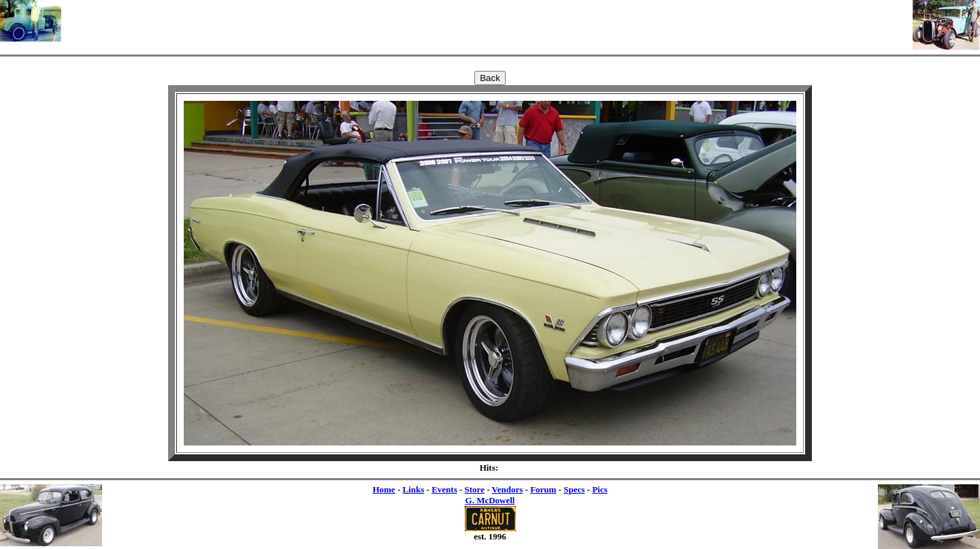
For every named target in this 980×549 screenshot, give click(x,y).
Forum (543, 489)
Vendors (508, 489)
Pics (600, 489)
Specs (574, 489)
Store (475, 489)
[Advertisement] (487, 20)
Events (444, 489)
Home (383, 489)
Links (413, 489)
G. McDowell (490, 500)
